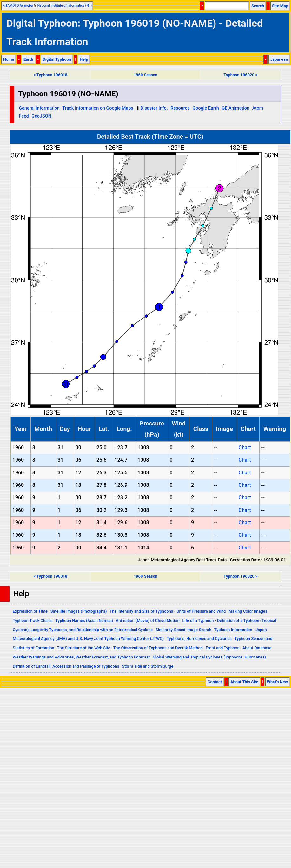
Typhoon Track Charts (33, 620)
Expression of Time (30, 611)
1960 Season (145, 75)
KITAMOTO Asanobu (18, 6)
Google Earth (206, 108)
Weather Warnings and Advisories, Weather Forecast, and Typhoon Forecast (81, 657)
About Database (257, 648)
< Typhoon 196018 (50, 75)
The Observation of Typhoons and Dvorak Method (158, 648)
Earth (28, 59)
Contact (215, 682)
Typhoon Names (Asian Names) (84, 620)
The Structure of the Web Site (84, 648)
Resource (180, 108)
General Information (39, 108)
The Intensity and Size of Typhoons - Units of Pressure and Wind (168, 611)
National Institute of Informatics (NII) (65, 6)
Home (9, 59)
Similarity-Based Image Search (183, 630)
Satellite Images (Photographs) (79, 611)
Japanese (279, 59)
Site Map (280, 6)
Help (84, 59)
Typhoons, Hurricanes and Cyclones (199, 639)
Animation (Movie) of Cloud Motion (148, 620)
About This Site (244, 682)
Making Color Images (248, 611)
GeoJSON (41, 116)
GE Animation (235, 108)
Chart (245, 448)
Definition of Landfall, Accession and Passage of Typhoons (66, 666)
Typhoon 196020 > (241, 75)
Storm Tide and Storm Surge (148, 666)
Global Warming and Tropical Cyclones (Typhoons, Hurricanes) (209, 657)
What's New (277, 682)
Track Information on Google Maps (98, 108)
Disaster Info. (154, 108)
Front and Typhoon (223, 648)
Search (258, 6)
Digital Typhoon (57, 59)
